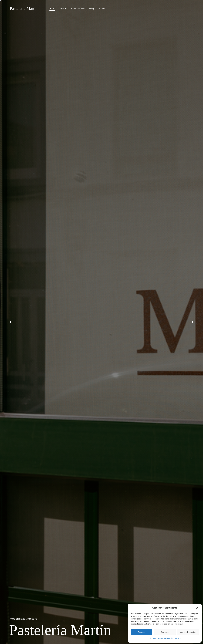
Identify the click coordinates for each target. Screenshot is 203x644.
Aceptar (142, 632)
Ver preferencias (188, 632)
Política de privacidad (173, 638)
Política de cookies (156, 638)
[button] (197, 608)
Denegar (165, 632)
